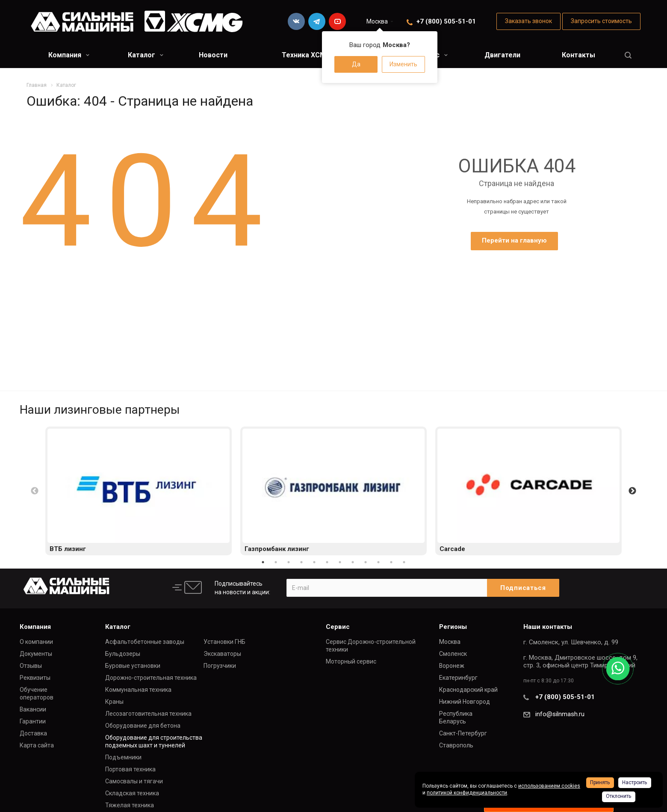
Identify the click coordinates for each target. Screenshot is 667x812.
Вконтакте (296, 21)
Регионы (453, 627)
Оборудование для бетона (143, 726)
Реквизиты (35, 678)
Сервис (338, 627)
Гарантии (33, 721)
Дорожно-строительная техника (151, 678)
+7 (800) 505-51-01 (446, 21)
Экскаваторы (222, 654)
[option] (139, 491)
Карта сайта (37, 745)
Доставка (33, 733)
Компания (69, 55)
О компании (36, 642)
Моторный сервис (351, 661)
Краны (114, 702)
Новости (213, 55)
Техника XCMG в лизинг (321, 55)
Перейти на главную (514, 240)
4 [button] (301, 562)
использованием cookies (549, 786)
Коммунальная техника (138, 690)
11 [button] (391, 562)
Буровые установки (133, 666)
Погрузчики (220, 666)
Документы (36, 654)
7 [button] (340, 562)
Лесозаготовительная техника (148, 714)
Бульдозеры (123, 654)
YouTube (337, 21)
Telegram (317, 21)
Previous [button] (35, 491)
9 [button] (366, 562)
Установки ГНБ (224, 642)
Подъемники (123, 757)
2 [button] (276, 562)
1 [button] (263, 562)
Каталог (146, 55)
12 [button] (404, 562)
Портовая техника (130, 769)
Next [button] (632, 491)
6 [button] (327, 562)
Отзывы (31, 666)
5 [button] (314, 562)
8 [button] (353, 562)
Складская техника (132, 793)
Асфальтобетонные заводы (145, 642)
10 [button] (378, 562)
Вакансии (33, 709)
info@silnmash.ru (560, 714)
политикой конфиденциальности (467, 793)
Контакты (578, 55)
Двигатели (502, 55)
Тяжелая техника (130, 805)
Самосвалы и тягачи (134, 781)
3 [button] (289, 562)
